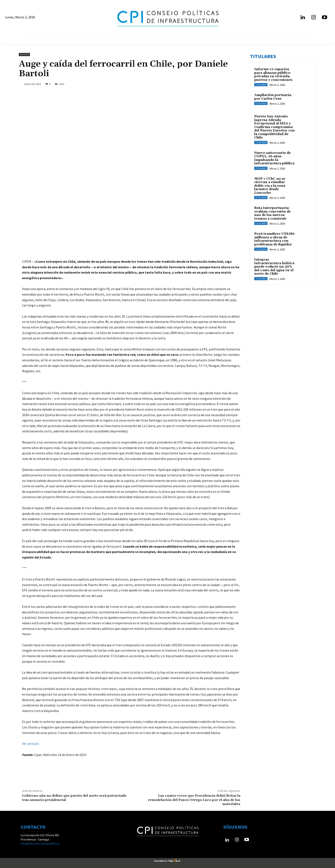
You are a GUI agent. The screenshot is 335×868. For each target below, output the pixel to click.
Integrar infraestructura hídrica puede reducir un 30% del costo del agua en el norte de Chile (274, 267)
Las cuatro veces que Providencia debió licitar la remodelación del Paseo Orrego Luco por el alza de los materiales (194, 800)
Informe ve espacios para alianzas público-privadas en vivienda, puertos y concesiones (273, 75)
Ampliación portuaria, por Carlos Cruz (273, 97)
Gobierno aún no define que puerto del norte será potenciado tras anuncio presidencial (74, 798)
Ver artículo (30, 744)
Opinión (24, 55)
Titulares (261, 85)
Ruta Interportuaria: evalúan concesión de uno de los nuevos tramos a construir (273, 213)
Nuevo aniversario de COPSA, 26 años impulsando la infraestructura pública (274, 158)
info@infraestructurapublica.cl (40, 843)
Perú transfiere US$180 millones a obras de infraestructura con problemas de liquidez (274, 239)
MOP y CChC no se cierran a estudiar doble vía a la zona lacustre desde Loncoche (270, 186)
